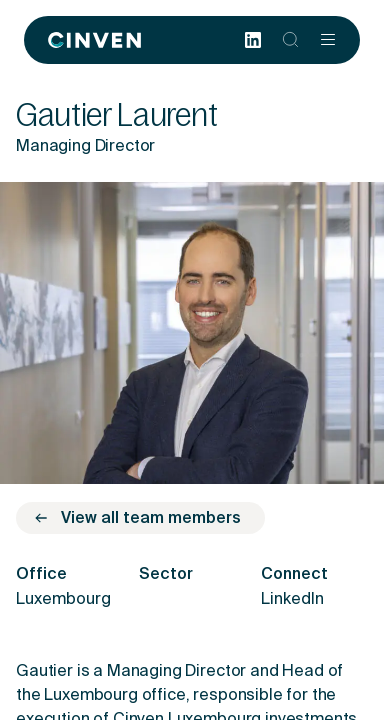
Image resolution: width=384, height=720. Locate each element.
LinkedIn (292, 600)
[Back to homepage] (94, 40)
